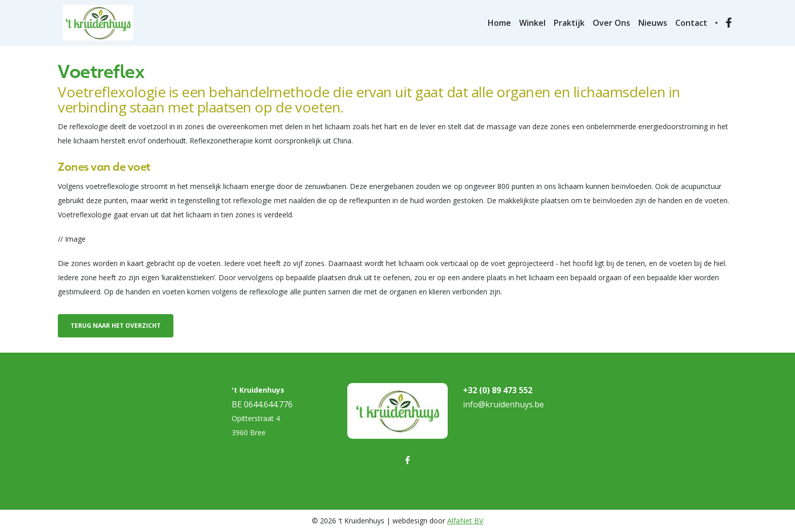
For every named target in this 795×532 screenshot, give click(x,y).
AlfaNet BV (465, 521)
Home (499, 23)
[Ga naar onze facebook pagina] (729, 23)
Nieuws (653, 23)
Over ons (611, 23)
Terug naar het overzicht (116, 326)
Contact (691, 23)
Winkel (532, 23)
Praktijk (569, 23)
